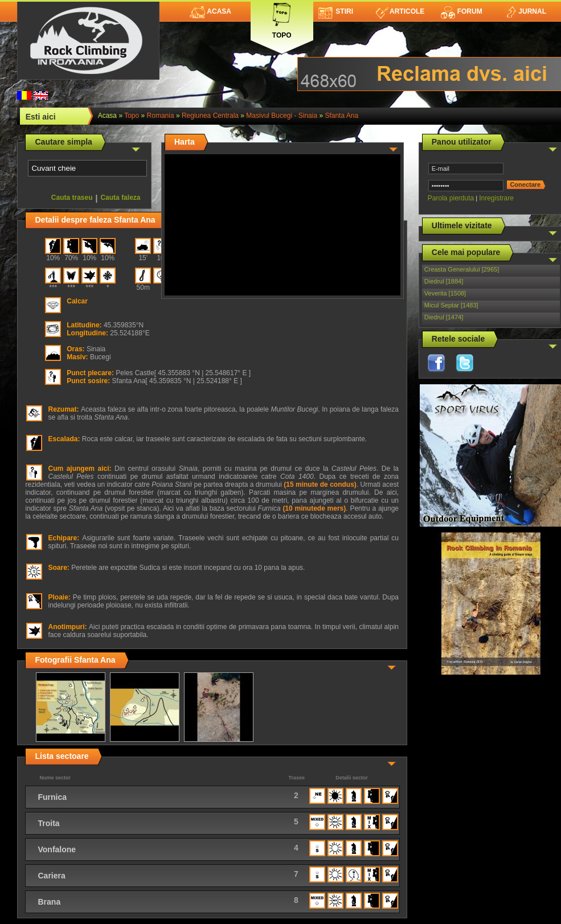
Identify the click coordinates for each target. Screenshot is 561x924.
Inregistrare (496, 198)
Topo (282, 19)
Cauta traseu (72, 198)
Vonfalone (57, 849)
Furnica (52, 797)
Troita (48, 823)
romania (161, 116)
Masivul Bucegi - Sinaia (282, 116)
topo (132, 116)
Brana (49, 902)
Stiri (336, 11)
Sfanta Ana (341, 116)
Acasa (210, 11)
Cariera (51, 876)
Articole (400, 11)
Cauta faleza (120, 198)
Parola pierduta (451, 198)
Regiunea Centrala (210, 116)
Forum (461, 11)
